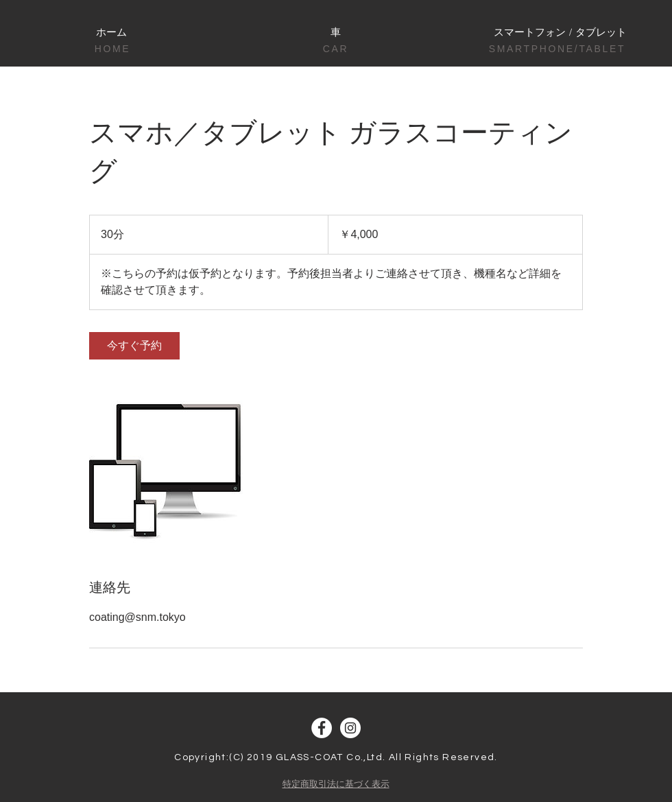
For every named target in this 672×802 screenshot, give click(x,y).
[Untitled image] (169, 469)
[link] (134, 346)
